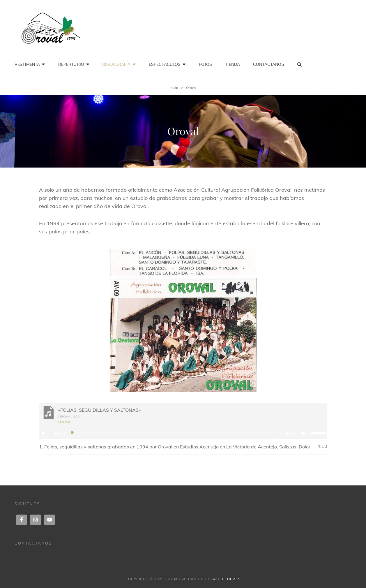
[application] (183, 433)
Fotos (206, 64)
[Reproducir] (44, 433)
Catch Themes (226, 579)
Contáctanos (269, 64)
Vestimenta (27, 64)
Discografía (116, 64)
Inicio (174, 88)
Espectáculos (165, 64)
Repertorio (71, 64)
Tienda (232, 64)
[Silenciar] (304, 433)
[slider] (175, 432)
